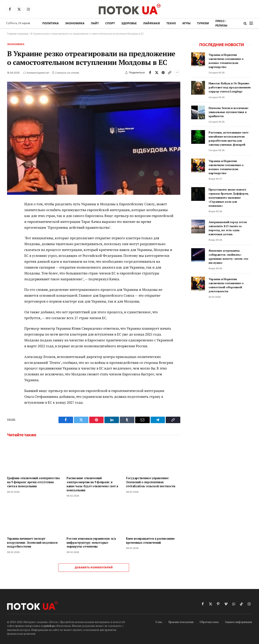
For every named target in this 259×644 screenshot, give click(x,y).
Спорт (110, 23)
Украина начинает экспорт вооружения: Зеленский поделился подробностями (32, 542)
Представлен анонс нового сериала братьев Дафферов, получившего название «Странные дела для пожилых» (229, 198)
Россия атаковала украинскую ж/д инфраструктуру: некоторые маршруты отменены (91, 542)
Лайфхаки (151, 23)
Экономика (75, 23)
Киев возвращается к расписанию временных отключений (150, 541)
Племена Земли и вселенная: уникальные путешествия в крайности (229, 112)
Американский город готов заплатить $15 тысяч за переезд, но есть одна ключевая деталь (228, 228)
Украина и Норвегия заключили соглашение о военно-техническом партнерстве (226, 61)
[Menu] (251, 23)
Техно (171, 23)
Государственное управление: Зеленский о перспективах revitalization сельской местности (151, 482)
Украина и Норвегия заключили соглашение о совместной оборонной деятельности (226, 285)
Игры (186, 23)
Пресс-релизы (221, 23)
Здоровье (129, 23)
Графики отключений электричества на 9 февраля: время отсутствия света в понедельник (33, 482)
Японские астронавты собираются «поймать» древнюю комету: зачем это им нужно (228, 257)
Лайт (95, 23)
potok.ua (50, 626)
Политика (50, 23)
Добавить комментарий (94, 567)
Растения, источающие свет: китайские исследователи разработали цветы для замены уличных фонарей (229, 138)
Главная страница (18, 34)
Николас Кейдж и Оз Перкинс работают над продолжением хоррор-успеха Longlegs (230, 87)
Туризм (203, 23)
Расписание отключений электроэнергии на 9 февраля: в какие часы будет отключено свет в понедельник (92, 484)
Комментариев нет (36, 73)
